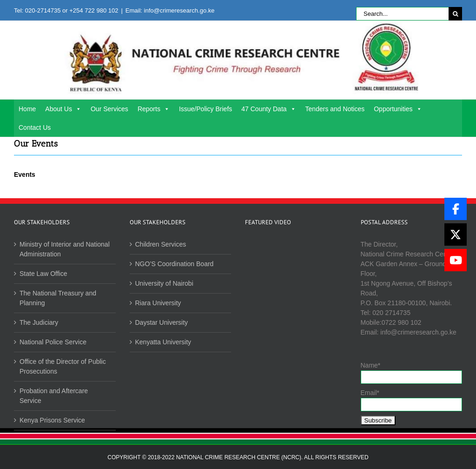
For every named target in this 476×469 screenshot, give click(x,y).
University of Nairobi (164, 283)
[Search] (455, 14)
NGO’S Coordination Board (175, 264)
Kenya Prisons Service (52, 420)
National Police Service (53, 342)
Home (27, 109)
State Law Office (43, 274)
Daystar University (162, 322)
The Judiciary (39, 322)
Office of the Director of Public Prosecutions (63, 366)
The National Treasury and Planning (58, 298)
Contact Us (35, 127)
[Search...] (402, 14)
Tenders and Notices (335, 109)
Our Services (109, 109)
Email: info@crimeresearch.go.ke (170, 10)
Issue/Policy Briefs (205, 109)
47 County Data (268, 109)
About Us (63, 109)
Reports (154, 109)
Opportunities (398, 109)
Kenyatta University (163, 342)
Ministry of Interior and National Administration (65, 249)
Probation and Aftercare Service (54, 396)
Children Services (161, 244)
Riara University (158, 303)
